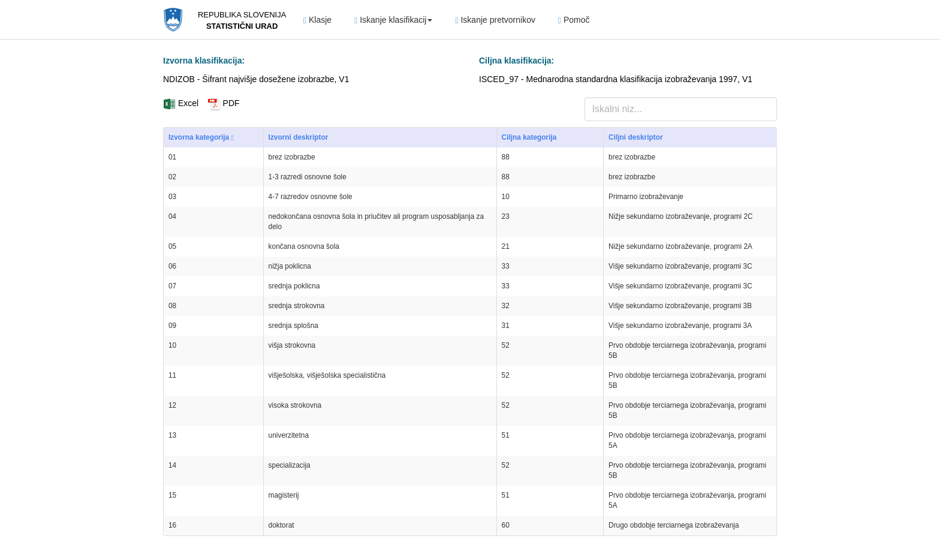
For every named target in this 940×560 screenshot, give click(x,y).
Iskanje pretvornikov (495, 20)
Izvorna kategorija (201, 138)
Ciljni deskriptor (636, 137)
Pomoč (574, 20)
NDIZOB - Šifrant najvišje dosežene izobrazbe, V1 (256, 79)
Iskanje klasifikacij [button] (393, 20)
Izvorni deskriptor (299, 137)
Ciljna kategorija (529, 137)
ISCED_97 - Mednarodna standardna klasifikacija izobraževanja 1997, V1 (616, 79)
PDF (224, 103)
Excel (181, 103)
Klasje (317, 20)
